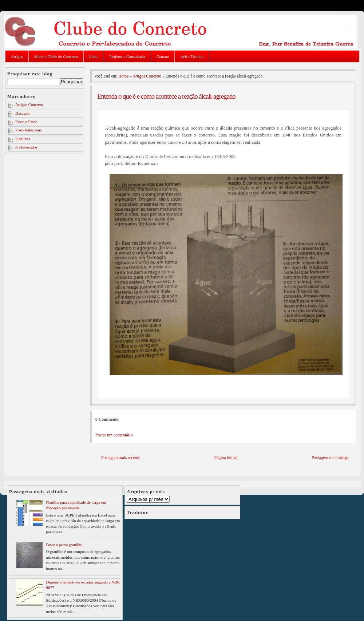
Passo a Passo (26, 122)
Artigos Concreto (29, 104)
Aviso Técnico (192, 56)
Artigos (17, 56)
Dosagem (23, 113)
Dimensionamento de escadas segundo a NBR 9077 (83, 585)
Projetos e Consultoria (127, 56)
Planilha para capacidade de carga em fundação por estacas (76, 505)
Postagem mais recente (121, 458)
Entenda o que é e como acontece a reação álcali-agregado (166, 96)
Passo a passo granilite (64, 545)
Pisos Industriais (28, 130)
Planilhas (23, 139)
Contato (163, 56)
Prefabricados (26, 147)
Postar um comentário (114, 435)
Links (94, 56)
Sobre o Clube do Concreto (56, 56)
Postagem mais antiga (330, 458)
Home (123, 76)
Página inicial (226, 458)
